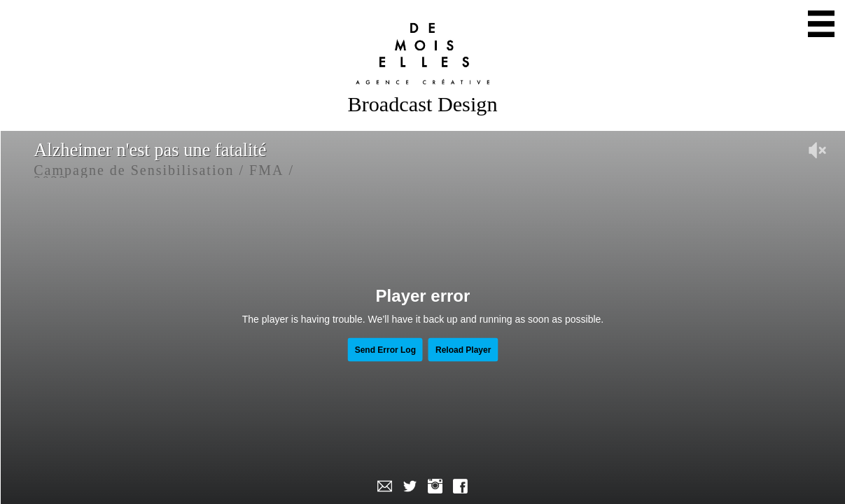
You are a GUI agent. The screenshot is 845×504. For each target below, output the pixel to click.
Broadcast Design (423, 104)
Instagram (435, 486)
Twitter (410, 486)
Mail (385, 486)
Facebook (461, 486)
